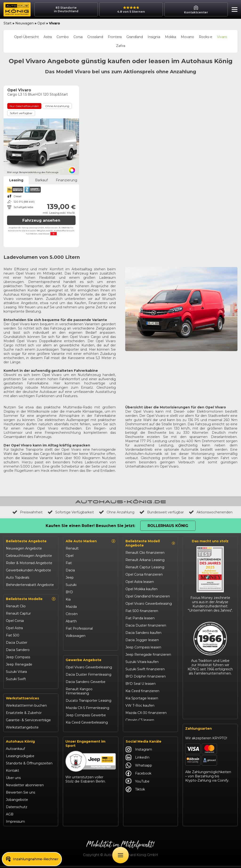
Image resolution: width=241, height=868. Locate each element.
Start (8, 23)
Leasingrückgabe (20, 758)
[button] (233, 10)
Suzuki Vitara (16, 672)
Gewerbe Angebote (84, 662)
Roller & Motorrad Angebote (29, 563)
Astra (48, 37)
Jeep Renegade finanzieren (148, 655)
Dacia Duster (17, 643)
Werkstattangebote (22, 729)
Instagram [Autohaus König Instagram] (139, 752)
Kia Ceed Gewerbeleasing (87, 725)
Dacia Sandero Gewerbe (86, 684)
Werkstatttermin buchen (26, 708)
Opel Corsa (15, 621)
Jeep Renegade (19, 664)
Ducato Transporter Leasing (88, 703)
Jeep (70, 577)
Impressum (15, 824)
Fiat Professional (79, 628)
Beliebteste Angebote (26, 541)
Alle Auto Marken (91, 541)
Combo (63, 37)
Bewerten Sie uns (20, 794)
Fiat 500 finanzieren (142, 611)
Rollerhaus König (168, 526)
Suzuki (71, 585)
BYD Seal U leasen (141, 684)
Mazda (71, 607)
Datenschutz (17, 809)
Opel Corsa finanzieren (144, 574)
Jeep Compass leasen (143, 647)
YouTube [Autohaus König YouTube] (138, 783)
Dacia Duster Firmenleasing (88, 677)
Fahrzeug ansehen (41, 220)
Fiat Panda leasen (140, 618)
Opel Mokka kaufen (141, 589)
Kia (68, 599)
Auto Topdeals (18, 577)
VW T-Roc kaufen (140, 705)
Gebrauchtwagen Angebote (29, 556)
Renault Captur (18, 613)
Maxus (71, 643)
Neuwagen (24, 23)
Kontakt (12, 773)
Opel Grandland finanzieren (148, 596)
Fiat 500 (13, 635)
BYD (69, 592)
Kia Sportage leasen (142, 698)
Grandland (135, 37)
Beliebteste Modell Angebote (150, 543)
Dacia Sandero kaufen (143, 633)
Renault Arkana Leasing (145, 560)
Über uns (13, 780)
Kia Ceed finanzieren (142, 691)
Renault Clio (16, 606)
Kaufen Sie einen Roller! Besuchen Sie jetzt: (90, 526)
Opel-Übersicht (26, 37)
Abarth (71, 621)
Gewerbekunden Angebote (28, 570)
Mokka (171, 37)
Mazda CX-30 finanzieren (146, 713)
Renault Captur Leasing (145, 567)
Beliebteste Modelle (31, 599)
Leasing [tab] (16, 180)
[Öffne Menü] (120, 855)
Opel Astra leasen (140, 582)
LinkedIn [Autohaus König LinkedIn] (138, 759)
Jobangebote (17, 802)
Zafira (121, 46)
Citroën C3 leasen (140, 720)
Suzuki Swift (16, 679)
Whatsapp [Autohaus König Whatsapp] (139, 767)
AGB (10, 816)
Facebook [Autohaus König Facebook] (139, 775)
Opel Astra (14, 628)
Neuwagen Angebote (24, 548)
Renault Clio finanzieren (145, 553)
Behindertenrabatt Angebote (30, 585)
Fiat (69, 563)
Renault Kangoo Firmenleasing (79, 693)
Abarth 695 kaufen (140, 727)
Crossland (95, 37)
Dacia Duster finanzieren (146, 625)
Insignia (154, 37)
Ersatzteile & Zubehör (24, 715)
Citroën (72, 614)
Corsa (78, 37)
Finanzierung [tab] (66, 180)
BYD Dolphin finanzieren (146, 676)
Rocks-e (206, 37)
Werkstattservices (22, 700)
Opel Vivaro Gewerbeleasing (89, 669)
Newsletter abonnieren (25, 787)
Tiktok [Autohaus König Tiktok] (135, 791)
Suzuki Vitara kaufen (142, 662)
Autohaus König (20, 744)
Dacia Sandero (18, 650)
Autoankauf (15, 751)
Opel (41, 23)
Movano (187, 37)
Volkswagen (76, 636)
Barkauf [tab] (41, 180)
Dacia (70, 570)
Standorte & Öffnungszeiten (29, 765)
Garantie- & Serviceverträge (28, 722)
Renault (72, 548)
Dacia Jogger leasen (142, 640)
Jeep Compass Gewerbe (86, 717)
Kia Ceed (13, 686)
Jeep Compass (18, 657)
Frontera (115, 37)
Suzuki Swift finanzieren (145, 669)
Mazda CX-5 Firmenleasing (87, 710)
